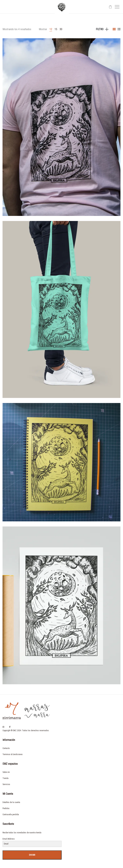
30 (61, 29)
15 (56, 29)
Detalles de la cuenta (11, 802)
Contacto (6, 748)
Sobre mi (6, 772)
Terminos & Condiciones (13, 754)
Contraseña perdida (11, 814)
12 (51, 29)
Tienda (5, 778)
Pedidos (6, 808)
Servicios (6, 784)
